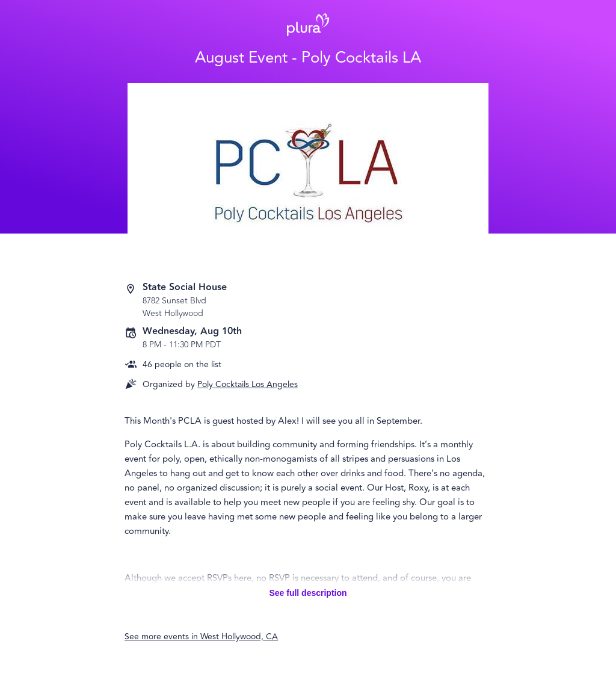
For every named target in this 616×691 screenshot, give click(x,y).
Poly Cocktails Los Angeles (248, 384)
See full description (308, 593)
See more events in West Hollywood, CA (201, 637)
